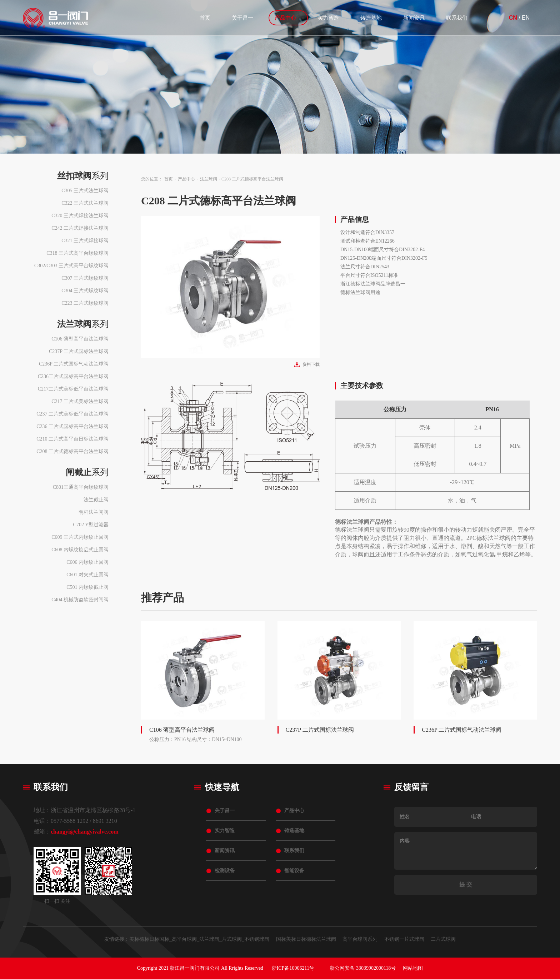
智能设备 (294, 871)
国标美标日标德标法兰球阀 (306, 939)
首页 (205, 18)
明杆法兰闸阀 (94, 512)
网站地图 (413, 968)
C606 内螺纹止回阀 (87, 562)
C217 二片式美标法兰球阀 (80, 401)
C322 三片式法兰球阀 (85, 203)
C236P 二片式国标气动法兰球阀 (74, 364)
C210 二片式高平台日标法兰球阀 (72, 439)
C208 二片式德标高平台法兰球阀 (72, 451)
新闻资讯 (414, 18)
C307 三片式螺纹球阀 (85, 278)
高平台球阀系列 (360, 939)
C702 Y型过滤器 (91, 525)
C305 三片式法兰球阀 (85, 191)
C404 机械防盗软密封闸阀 (80, 600)
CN (513, 18)
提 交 (466, 884)
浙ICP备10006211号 (293, 968)
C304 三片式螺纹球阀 (85, 291)
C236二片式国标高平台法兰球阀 (73, 376)
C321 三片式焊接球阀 (85, 241)
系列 (83, 176)
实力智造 (328, 18)
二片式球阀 (443, 939)
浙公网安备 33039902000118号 (363, 968)
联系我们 (457, 18)
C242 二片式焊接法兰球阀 (80, 228)
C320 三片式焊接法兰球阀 (80, 216)
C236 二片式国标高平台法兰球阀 (72, 426)
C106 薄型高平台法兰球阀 (80, 339)
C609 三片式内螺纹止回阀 (80, 537)
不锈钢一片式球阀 (404, 939)
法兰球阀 (209, 179)
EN (526, 18)
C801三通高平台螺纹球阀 (81, 487)
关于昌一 (242, 18)
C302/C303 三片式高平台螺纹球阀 (71, 266)
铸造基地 (371, 18)
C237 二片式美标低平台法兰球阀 (72, 414)
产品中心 (285, 18)
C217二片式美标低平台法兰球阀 (73, 389)
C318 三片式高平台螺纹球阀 (77, 253)
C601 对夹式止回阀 (87, 575)
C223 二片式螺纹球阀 (85, 303)
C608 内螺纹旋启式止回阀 (80, 550)
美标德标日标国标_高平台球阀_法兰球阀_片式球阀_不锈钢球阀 (199, 939)
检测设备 (225, 871)
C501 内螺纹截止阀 (87, 587)
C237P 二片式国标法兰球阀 (79, 351)
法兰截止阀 (96, 500)
